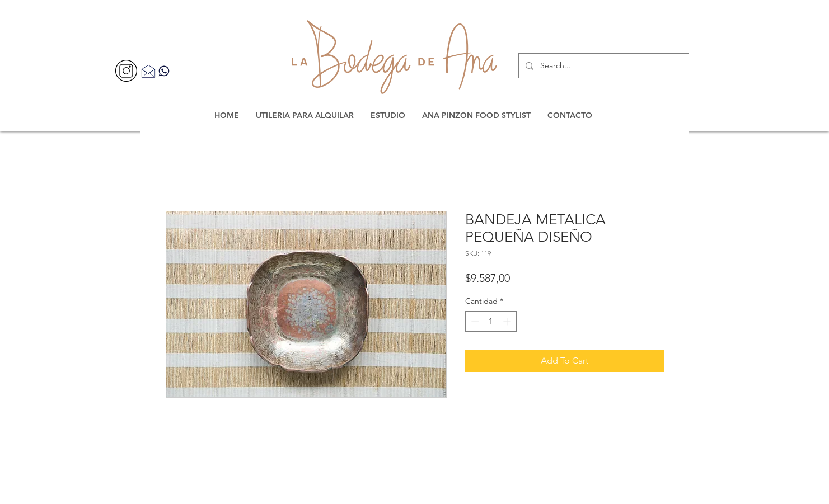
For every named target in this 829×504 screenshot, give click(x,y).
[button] (305, 115)
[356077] (126, 71)
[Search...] (603, 66)
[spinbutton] (491, 321)
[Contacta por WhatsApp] (164, 71)
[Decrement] (474, 321)
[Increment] (508, 321)
